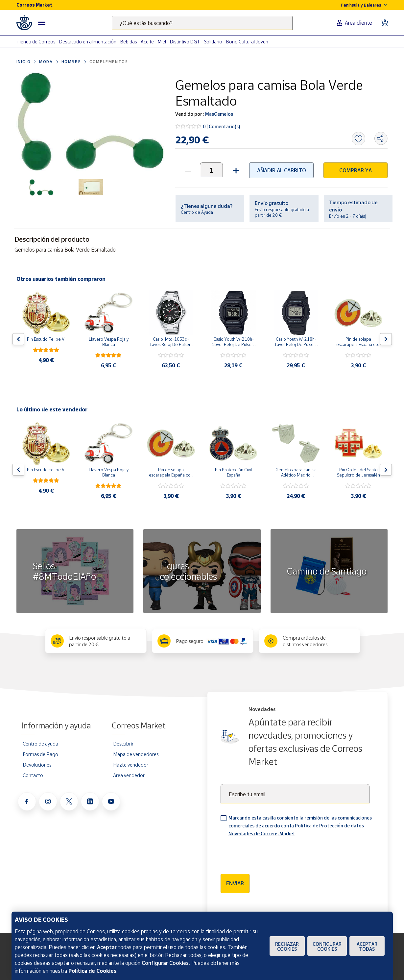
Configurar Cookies (327, 946)
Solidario (213, 42)
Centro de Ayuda (197, 212)
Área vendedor (129, 775)
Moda (46, 62)
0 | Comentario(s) (222, 126)
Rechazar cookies (287, 946)
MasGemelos (219, 114)
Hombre (71, 62)
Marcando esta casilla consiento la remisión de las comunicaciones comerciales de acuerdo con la (300, 826)
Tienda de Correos (36, 42)
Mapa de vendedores (136, 754)
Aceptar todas (367, 946)
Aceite (147, 42)
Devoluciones (37, 765)
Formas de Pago (40, 754)
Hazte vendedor (131, 765)
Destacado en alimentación (88, 42)
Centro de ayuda (40, 744)
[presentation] (271, 853)
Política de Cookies (92, 971)
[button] (235, 170)
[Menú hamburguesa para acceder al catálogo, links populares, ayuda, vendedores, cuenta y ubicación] (42, 23)
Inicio (24, 62)
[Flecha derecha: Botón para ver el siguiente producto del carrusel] (386, 339)
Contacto (33, 775)
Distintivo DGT (185, 42)
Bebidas (129, 42)
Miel (162, 42)
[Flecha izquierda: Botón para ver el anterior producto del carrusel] (18, 339)
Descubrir (123, 744)
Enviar (235, 883)
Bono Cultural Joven (247, 42)
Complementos (109, 62)
